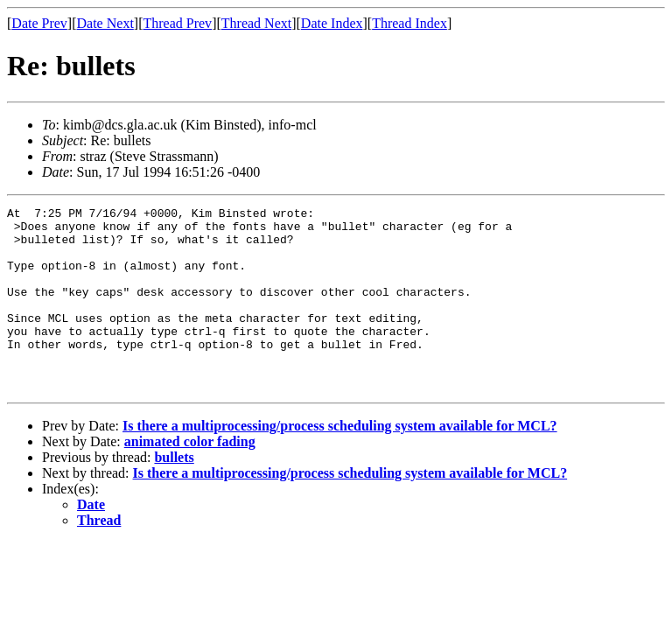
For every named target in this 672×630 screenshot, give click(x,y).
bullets (174, 494)
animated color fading (190, 478)
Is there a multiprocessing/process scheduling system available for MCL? (340, 462)
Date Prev (39, 23)
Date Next (105, 23)
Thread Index (409, 23)
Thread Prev (177, 23)
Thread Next (256, 23)
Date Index (332, 23)
